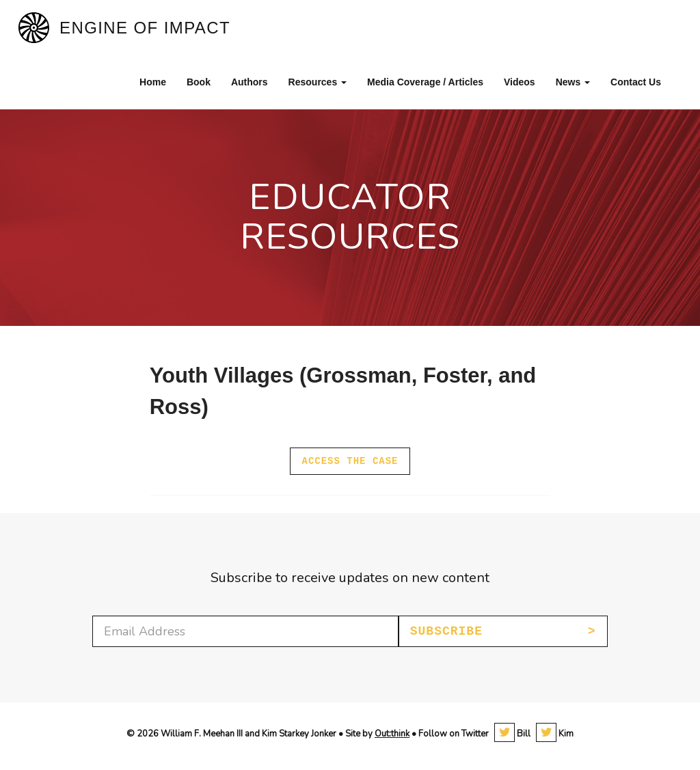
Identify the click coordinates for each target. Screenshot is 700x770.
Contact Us (636, 82)
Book (199, 82)
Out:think (392, 734)
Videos (520, 82)
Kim (555, 734)
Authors (250, 82)
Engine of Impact (145, 28)
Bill (512, 734)
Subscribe (446, 631)
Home (153, 82)
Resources (318, 82)
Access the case (350, 461)
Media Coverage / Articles (425, 82)
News (573, 82)
